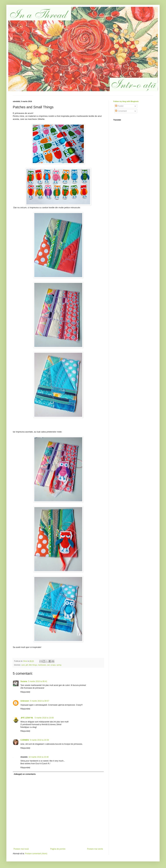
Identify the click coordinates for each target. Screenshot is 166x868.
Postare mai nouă (21, 849)
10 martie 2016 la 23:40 (39, 757)
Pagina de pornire (58, 849)
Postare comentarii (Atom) (36, 854)
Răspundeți (25, 692)
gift (27, 665)
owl (48, 665)
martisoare (42, 665)
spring (59, 665)
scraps (53, 665)
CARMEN (25, 740)
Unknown (25, 701)
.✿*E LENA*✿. (27, 718)
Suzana (24, 681)
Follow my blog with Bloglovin (126, 101)
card (23, 665)
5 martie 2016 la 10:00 (44, 718)
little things (33, 665)
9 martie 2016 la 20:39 (39, 740)
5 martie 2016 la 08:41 (38, 681)
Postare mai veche (95, 849)
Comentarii (121, 111)
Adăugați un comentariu (25, 774)
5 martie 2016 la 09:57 (40, 701)
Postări (119, 106)
